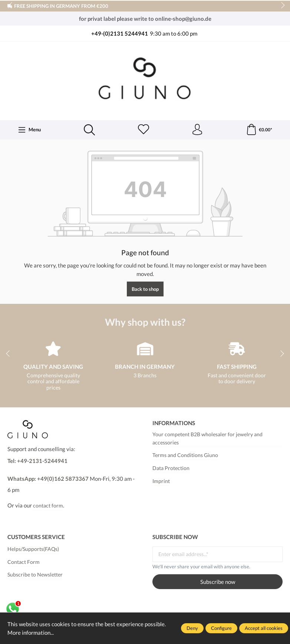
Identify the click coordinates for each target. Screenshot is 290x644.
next (281, 6)
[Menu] (29, 130)
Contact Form (24, 562)
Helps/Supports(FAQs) (33, 549)
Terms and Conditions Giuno (185, 455)
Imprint (161, 481)
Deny (192, 628)
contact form (48, 506)
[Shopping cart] (259, 130)
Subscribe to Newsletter (35, 575)
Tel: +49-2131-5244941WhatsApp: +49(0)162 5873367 (48, 470)
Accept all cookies (264, 628)
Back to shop (145, 289)
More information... (31, 632)
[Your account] (197, 130)
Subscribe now (218, 582)
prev (11, 6)
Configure (221, 628)
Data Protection (171, 468)
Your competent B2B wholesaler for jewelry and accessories (207, 438)
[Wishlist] (144, 130)
